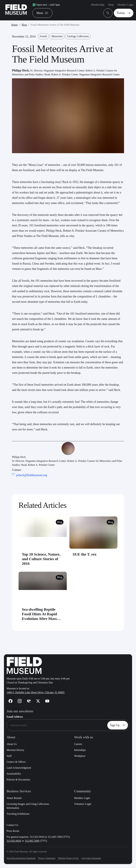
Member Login (126, 5)
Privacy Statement (47, 858)
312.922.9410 (14, 841)
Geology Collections (78, 36)
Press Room (13, 831)
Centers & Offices (16, 762)
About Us (12, 744)
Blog (24, 25)
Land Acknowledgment (19, 768)
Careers (78, 744)
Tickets (124, 13)
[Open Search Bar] (108, 13)
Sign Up (118, 725)
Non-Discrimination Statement (21, 858)
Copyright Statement (91, 858)
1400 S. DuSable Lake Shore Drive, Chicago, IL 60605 (36, 692)
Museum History (15, 750)
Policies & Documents (18, 780)
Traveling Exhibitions (18, 814)
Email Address (15, 717)
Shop (111, 5)
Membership (98, 5)
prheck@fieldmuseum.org (32, 475)
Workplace (80, 756)
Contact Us (12, 825)
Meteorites (57, 36)
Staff (9, 756)
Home (15, 25)
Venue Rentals (14, 798)
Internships (80, 750)
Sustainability (14, 774)
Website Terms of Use (68, 858)
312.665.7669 (32, 841)
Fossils (43, 36)
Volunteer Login (83, 804)
